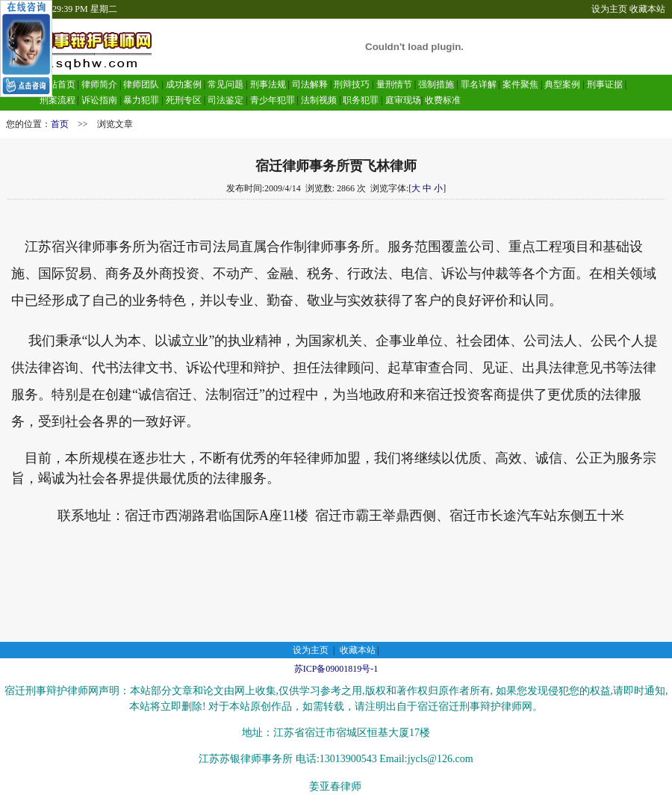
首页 (60, 124)
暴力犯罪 (141, 100)
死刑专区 (184, 100)
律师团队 (140, 84)
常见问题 (225, 84)
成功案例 (184, 84)
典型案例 (562, 84)
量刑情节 (394, 84)
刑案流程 (57, 100)
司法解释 (310, 84)
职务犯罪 (361, 100)
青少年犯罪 (273, 100)
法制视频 (319, 100)
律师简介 (99, 84)
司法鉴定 (225, 100)
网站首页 (57, 84)
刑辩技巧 (352, 84)
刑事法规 (268, 84)
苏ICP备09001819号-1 (336, 669)
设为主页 (609, 9)
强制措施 (436, 84)
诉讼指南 (99, 100)
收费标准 (443, 100)
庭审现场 (403, 100)
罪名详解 (479, 84)
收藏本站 (647, 9)
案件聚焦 (520, 84)
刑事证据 (605, 84)
